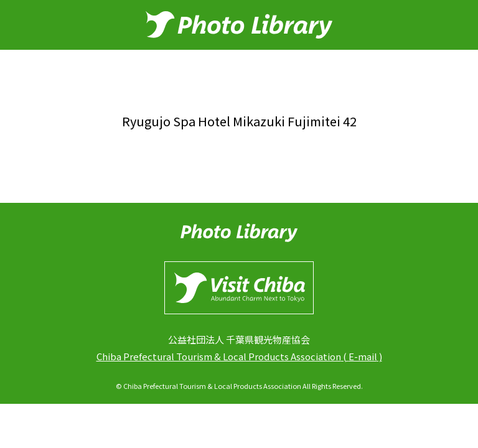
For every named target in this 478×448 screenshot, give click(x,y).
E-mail (363, 356)
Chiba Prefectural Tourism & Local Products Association (219, 356)
